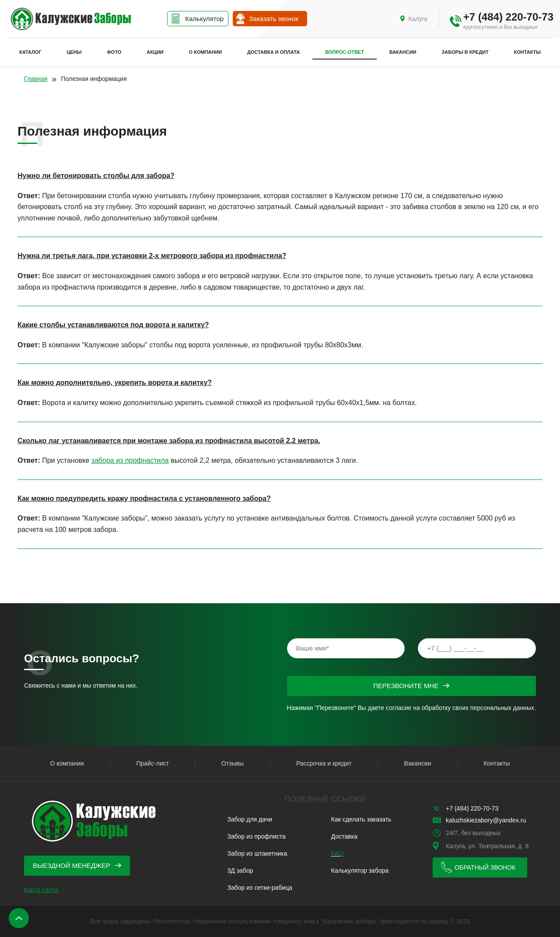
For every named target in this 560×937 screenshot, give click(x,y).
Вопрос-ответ (345, 52)
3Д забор (240, 871)
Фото (114, 52)
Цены (74, 52)
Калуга (418, 19)
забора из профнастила (130, 460)
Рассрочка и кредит (324, 763)
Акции (155, 52)
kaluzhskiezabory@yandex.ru (486, 820)
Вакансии (403, 52)
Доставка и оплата (273, 52)
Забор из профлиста (257, 836)
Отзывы (233, 763)
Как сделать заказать (361, 819)
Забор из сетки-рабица (260, 888)
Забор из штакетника (257, 853)
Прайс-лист (152, 763)
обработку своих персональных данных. (479, 708)
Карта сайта (41, 890)
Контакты (527, 52)
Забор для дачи (250, 819)
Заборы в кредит (465, 52)
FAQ (337, 853)
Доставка (344, 836)
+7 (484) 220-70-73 (508, 17)
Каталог (30, 52)
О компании (206, 52)
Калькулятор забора (360, 871)
